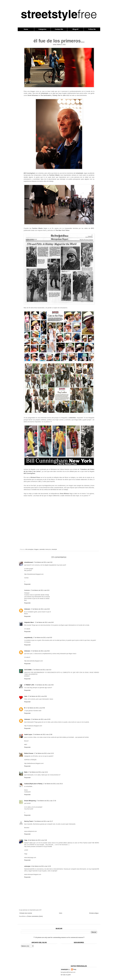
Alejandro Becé (29, 622)
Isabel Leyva (28, 735)
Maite (26, 772)
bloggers (36, 549)
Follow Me (92, 29)
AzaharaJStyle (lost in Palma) (33, 784)
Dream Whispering (30, 801)
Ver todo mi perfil (66, 975)
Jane (26, 696)
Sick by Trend (28, 821)
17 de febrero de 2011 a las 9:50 (37, 696)
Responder (27, 584)
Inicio (61, 913)
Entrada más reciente (26, 913)
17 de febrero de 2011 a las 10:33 (41, 719)
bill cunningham (29, 549)
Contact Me (59, 29)
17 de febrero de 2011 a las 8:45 (44, 622)
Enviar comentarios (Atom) (35, 916)
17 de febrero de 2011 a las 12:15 (44, 753)
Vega (26, 840)
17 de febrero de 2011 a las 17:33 (46, 801)
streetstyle (54, 549)
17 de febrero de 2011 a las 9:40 (44, 685)
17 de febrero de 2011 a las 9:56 (35, 708)
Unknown (27, 609)
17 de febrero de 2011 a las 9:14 (42, 670)
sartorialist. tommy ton (45, 549)
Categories (42, 29)
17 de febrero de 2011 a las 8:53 (43, 638)
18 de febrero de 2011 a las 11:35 (41, 866)
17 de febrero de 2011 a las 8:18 (43, 562)
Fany (75, 969)
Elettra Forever (29, 753)
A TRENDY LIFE (29, 685)
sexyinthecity (28, 638)
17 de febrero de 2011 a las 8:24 (40, 590)
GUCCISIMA (28, 670)
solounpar (27, 866)
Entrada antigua (94, 913)
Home (26, 29)
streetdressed (29, 562)
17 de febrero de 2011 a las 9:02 (40, 651)
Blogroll (75, 29)
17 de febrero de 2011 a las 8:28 (40, 609)
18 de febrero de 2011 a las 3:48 (37, 840)
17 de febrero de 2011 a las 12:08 (42, 735)
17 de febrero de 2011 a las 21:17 (43, 821)
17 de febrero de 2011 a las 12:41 (38, 772)
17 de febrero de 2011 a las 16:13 (53, 784)
